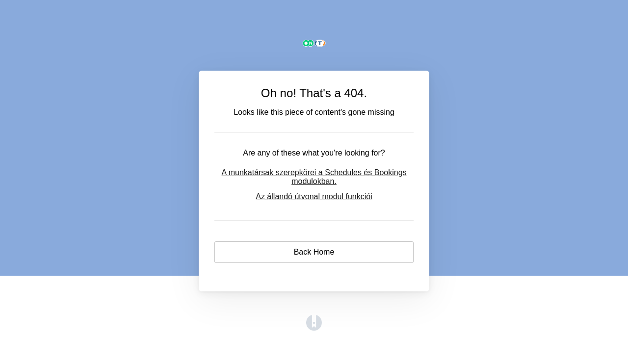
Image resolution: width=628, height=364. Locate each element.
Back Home (314, 252)
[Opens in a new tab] (314, 328)
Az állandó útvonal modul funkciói (314, 196)
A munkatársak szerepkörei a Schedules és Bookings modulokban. (314, 177)
